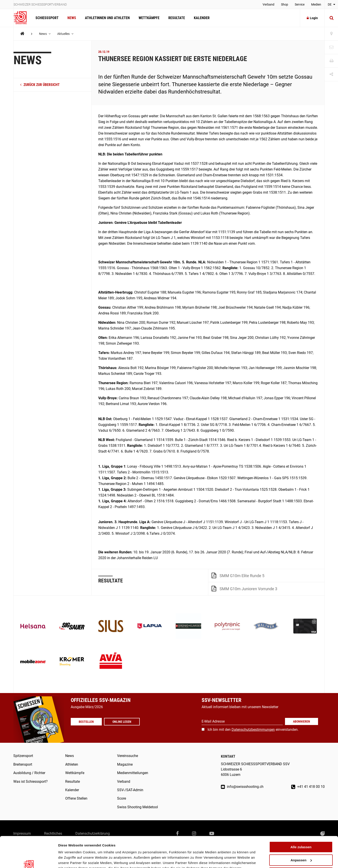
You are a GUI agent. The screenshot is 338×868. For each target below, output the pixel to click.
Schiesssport (47, 18)
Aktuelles (65, 34)
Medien (316, 4)
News (72, 18)
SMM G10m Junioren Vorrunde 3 (244, 588)
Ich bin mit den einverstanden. (253, 730)
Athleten (72, 764)
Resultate (177, 18)
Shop (285, 4)
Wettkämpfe (149, 18)
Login (312, 18)
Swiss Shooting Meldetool (138, 807)
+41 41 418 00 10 (308, 787)
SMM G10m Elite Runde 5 (238, 575)
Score (122, 798)
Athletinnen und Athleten (107, 18)
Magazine (125, 764)
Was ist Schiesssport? (30, 782)
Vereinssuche (128, 756)
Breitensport (23, 764)
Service (300, 4)
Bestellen (86, 727)
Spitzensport (23, 756)
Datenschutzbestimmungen (253, 730)
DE (331, 4)
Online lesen (122, 727)
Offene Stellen (76, 798)
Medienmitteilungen (133, 773)
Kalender (202, 18)
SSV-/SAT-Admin (130, 790)
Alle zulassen (301, 821)
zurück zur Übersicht (40, 85)
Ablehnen (301, 847)
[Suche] (331, 18)
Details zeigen (69, 859)
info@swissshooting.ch (242, 787)
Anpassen (301, 834)
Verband (268, 4)
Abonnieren (302, 721)
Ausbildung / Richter (29, 773)
